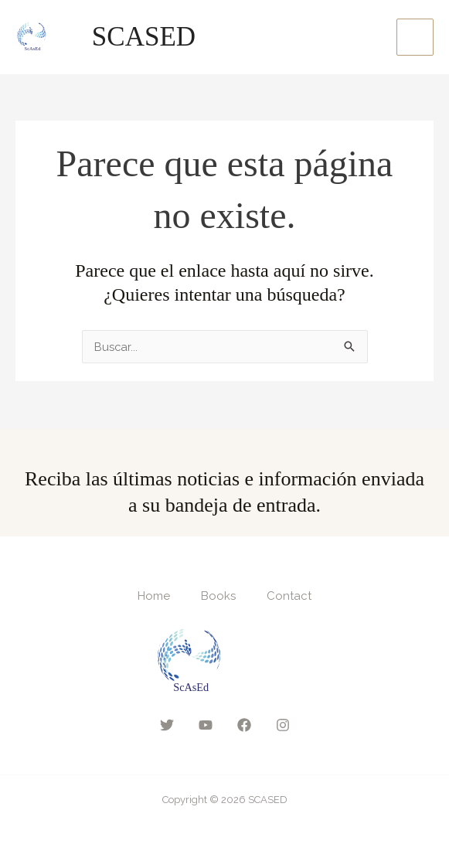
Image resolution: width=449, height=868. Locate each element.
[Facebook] (244, 725)
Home (154, 596)
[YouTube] (206, 725)
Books (218, 596)
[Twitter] (167, 725)
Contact (289, 596)
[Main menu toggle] (415, 37)
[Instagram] (283, 725)
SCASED (147, 37)
